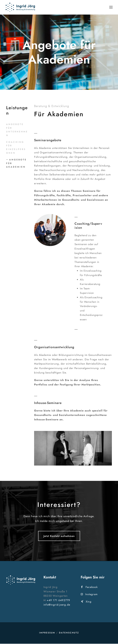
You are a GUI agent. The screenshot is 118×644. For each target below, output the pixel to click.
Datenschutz (69, 633)
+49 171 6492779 (58, 600)
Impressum (47, 633)
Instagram (89, 595)
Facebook (89, 587)
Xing (86, 602)
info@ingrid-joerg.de (57, 605)
